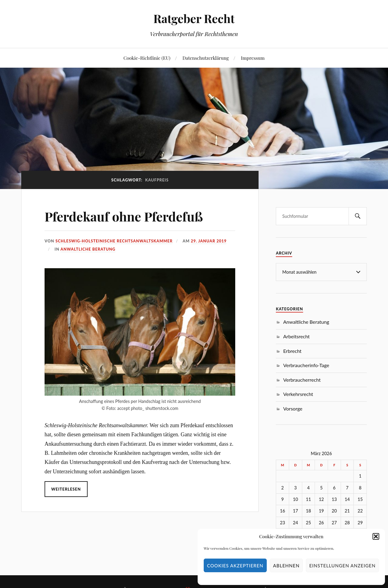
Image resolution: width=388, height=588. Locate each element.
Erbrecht (292, 351)
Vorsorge (293, 409)
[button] (376, 536)
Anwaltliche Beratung (88, 249)
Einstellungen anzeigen (342, 566)
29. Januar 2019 (210, 241)
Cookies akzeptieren (235, 566)
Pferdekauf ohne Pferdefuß (128, 216)
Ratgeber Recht (194, 18)
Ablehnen (286, 566)
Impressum (253, 58)
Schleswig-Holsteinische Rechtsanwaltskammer (114, 241)
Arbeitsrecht (296, 336)
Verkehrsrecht (298, 394)
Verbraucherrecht (302, 380)
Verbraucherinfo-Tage (306, 365)
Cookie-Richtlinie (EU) (147, 58)
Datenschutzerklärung (206, 58)
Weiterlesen (66, 489)
